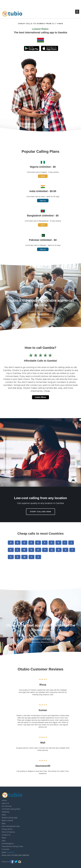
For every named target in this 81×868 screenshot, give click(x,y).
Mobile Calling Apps (10, 818)
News (4, 815)
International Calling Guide (12, 846)
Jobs (3, 841)
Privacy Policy (7, 829)
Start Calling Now (40, 512)
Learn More (40, 397)
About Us (5, 803)
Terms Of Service (8, 832)
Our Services (7, 806)
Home (4, 800)
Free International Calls (11, 826)
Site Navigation (8, 843)
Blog (4, 823)
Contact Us (6, 835)
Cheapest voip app (40, 639)
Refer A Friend (7, 820)
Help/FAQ (6, 812)
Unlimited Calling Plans (11, 809)
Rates (4, 838)
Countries (5, 849)
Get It (43, 176)
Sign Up (43, 201)
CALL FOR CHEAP (40, 314)
